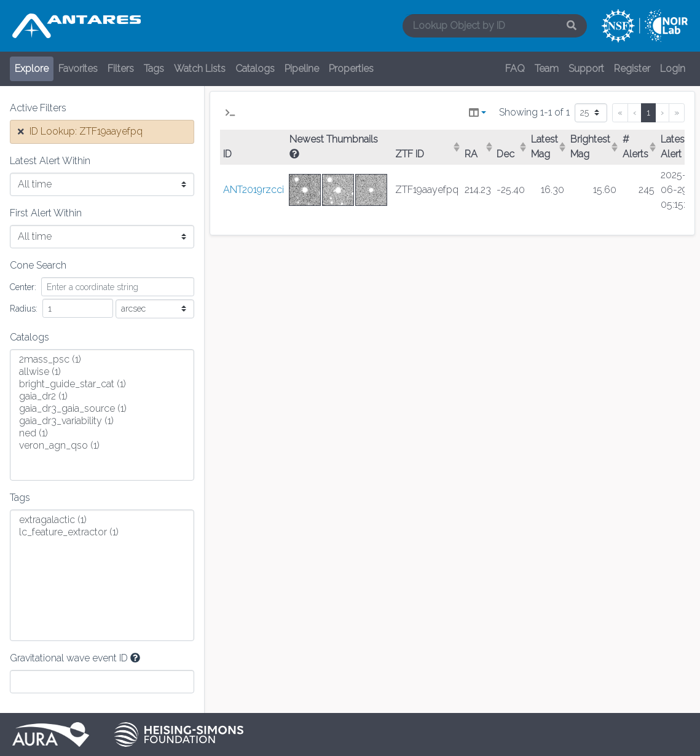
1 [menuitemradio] (648, 112)
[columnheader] (427, 148)
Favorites (78, 69)
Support (586, 69)
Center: (23, 287)
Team (547, 69)
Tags (154, 69)
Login (673, 69)
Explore (32, 69)
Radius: (24, 309)
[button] (230, 113)
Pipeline (302, 69)
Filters (121, 69)
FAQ (515, 69)
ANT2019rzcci (254, 190)
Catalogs (255, 69)
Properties (351, 69)
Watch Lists (200, 69)
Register (632, 69)
